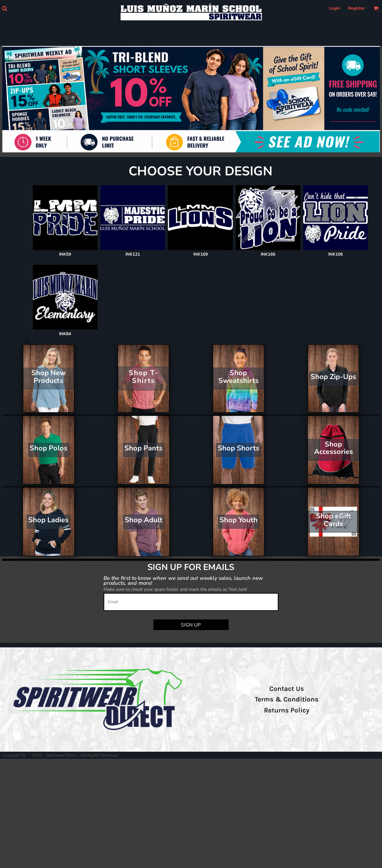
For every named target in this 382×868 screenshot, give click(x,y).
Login (334, 8)
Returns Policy (287, 710)
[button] (4, 8)
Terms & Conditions (287, 699)
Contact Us (287, 689)
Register (357, 8)
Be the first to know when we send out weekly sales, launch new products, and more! (183, 580)
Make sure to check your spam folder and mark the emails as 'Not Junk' (176, 589)
